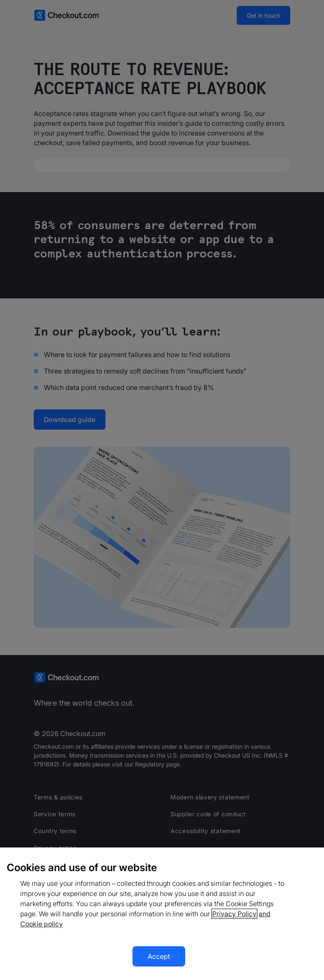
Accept (159, 956)
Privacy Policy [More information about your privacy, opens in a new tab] (234, 914)
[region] (162, 914)
